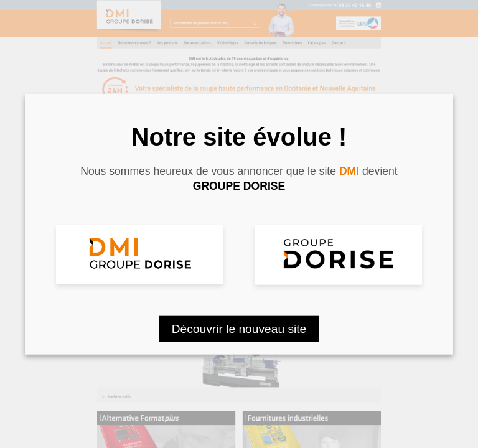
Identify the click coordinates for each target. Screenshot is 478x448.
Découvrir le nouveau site (239, 328)
